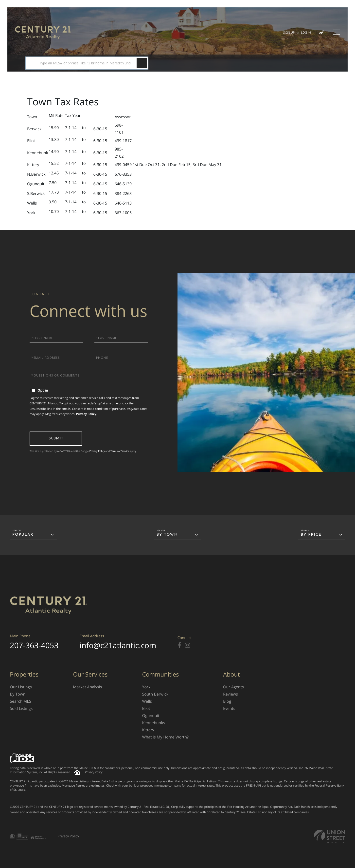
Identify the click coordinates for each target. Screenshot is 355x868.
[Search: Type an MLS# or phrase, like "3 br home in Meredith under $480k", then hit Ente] (87, 63)
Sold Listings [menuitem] (21, 708)
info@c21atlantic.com (118, 645)
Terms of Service (120, 451)
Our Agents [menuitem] (233, 687)
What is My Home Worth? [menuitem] (165, 737)
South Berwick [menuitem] (155, 694)
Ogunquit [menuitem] (151, 716)
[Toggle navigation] (337, 32)
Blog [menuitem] (227, 701)
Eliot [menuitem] (146, 708)
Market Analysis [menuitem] (87, 687)
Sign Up (289, 32)
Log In (306, 32)
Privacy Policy (86, 414)
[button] (142, 63)
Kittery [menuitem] (148, 730)
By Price (311, 535)
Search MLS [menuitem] (20, 701)
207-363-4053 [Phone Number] (34, 645)
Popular (23, 535)
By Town (167, 535)
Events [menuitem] (229, 708)
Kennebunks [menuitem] (154, 723)
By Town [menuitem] (18, 694)
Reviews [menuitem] (231, 694)
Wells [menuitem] (147, 701)
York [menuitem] (146, 687)
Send (56, 439)
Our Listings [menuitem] (21, 687)
